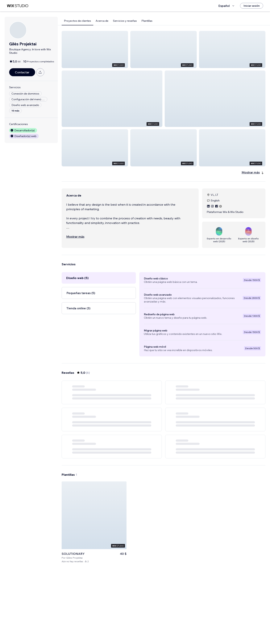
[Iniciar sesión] (252, 6)
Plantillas (147, 21)
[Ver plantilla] (94, 593)
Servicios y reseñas (125, 21)
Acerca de (102, 21)
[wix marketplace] (18, 6)
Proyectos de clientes (77, 21)
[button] (95, 49)
